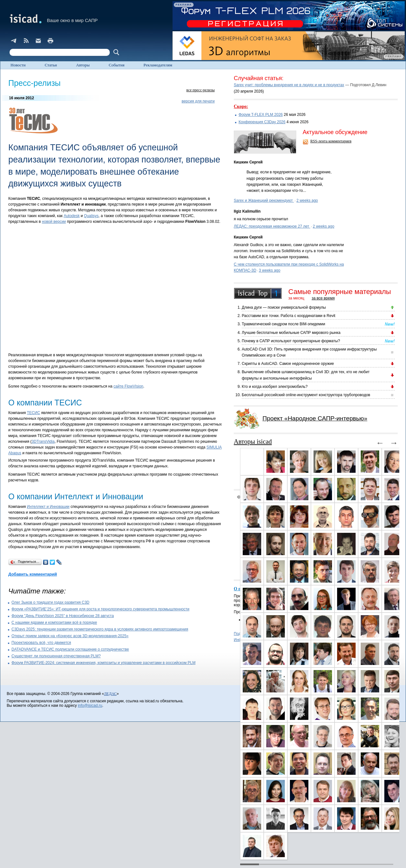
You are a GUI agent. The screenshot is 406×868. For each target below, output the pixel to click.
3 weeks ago (270, 270)
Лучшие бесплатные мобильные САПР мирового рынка (291, 333)
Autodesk (72, 216)
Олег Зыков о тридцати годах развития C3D (50, 602)
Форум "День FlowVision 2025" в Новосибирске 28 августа (63, 616)
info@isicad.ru (90, 706)
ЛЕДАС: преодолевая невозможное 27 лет (272, 226)
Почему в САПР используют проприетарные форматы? (291, 341)
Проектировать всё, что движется (41, 643)
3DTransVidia (43, 442)
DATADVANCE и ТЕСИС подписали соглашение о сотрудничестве (70, 649)
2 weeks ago (307, 200)
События (117, 65)
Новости (18, 65)
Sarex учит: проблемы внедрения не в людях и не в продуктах (289, 85)
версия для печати (198, 101)
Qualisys (91, 216)
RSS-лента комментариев (331, 141)
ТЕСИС (33, 413)
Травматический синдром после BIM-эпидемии (283, 324)
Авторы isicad (253, 442)
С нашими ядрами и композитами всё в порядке (54, 623)
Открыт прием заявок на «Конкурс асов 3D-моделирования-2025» (70, 636)
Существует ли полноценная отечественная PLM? (56, 656)
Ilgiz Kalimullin (247, 211)
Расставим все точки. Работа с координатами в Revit (288, 316)
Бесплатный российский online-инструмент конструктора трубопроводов (306, 395)
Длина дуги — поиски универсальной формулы (284, 307)
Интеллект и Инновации (48, 507)
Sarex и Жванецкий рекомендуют (264, 200)
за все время (323, 298)
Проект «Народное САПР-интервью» (315, 418)
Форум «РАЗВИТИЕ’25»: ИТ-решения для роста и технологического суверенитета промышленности (100, 609)
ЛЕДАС (110, 694)
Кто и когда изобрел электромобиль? (275, 387)
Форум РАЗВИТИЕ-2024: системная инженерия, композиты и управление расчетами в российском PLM (103, 663)
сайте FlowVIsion (128, 386)
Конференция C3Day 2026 (262, 122)
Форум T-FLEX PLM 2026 (261, 115)
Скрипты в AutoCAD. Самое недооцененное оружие (288, 364)
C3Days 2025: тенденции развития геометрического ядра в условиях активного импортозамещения (100, 629)
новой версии (54, 222)
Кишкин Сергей (248, 162)
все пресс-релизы (200, 90)
